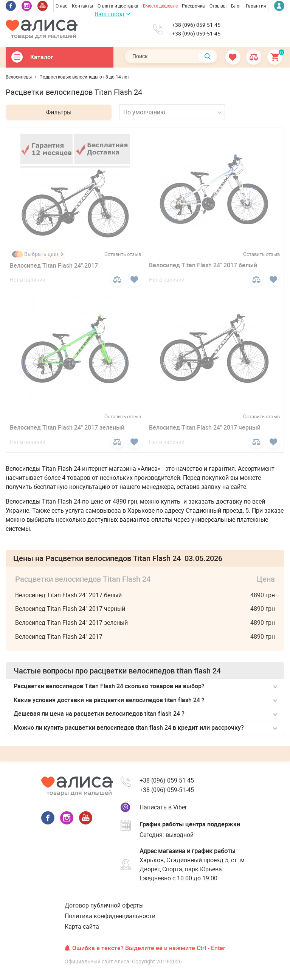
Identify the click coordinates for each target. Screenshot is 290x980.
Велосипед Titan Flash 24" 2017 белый (203, 265)
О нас (61, 6)
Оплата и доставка (118, 6)
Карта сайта (82, 926)
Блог (236, 6)
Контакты (82, 6)
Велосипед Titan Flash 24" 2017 (54, 265)
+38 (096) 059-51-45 (196, 25)
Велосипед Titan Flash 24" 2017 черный (205, 427)
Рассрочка (193, 6)
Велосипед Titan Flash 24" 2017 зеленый (67, 427)
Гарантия (256, 6)
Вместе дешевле (160, 6)
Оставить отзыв (123, 254)
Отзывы (218, 6)
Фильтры (59, 112)
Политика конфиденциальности (110, 916)
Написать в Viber (163, 807)
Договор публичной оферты (104, 905)
